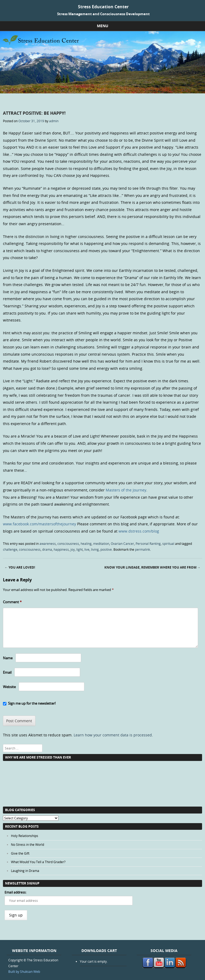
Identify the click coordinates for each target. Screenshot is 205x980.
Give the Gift (20, 853)
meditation (101, 543)
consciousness (68, 543)
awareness (48, 543)
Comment (12, 602)
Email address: (15, 892)
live (87, 549)
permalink (143, 549)
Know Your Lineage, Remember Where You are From (152, 567)
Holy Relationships (25, 836)
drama (47, 549)
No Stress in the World (27, 844)
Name (8, 658)
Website (9, 687)
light (80, 549)
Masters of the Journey (126, 490)
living (95, 549)
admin (54, 121)
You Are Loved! (20, 567)
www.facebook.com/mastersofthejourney (40, 524)
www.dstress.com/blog (139, 531)
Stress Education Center (103, 7)
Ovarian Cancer (122, 543)
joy (73, 549)
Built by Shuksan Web (24, 971)
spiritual (168, 543)
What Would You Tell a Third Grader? (38, 862)
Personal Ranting (148, 543)
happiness (61, 549)
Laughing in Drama (25, 871)
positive (106, 549)
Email (7, 672)
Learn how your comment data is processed (113, 735)
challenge (10, 549)
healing (86, 543)
